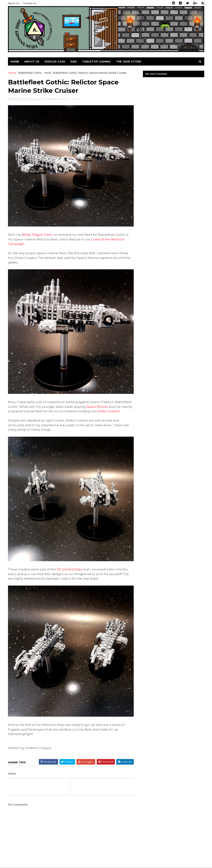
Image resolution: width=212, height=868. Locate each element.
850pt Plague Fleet (37, 235)
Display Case (55, 61)
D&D (74, 61)
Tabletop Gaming (96, 61)
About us (32, 61)
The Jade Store (129, 61)
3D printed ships (70, 569)
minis (48, 73)
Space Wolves (97, 407)
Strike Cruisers (108, 411)
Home (15, 61)
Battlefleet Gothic (30, 73)
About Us (13, 3)
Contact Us (29, 3)
